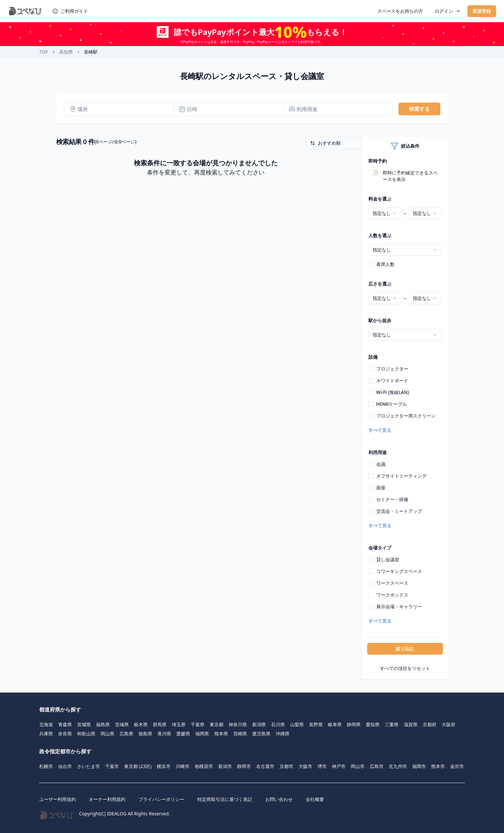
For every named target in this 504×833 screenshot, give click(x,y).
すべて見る (380, 430)
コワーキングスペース (399, 571)
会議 (381, 464)
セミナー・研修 (392, 499)
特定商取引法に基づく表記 (225, 799)
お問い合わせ (279, 799)
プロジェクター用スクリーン (406, 416)
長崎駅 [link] (91, 52)
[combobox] (385, 213)
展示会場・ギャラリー (399, 606)
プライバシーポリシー (161, 799)
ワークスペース (392, 583)
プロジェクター (392, 369)
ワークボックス (392, 595)
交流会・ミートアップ (399, 511)
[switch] (374, 172)
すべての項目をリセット (405, 668)
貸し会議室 (388, 559)
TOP (44, 52)
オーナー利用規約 (107, 799)
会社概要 (315, 799)
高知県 (66, 52)
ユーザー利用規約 (57, 799)
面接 (381, 488)
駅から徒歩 (380, 320)
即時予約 (378, 161)
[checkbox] (371, 264)
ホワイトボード (392, 380)
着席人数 (385, 264)
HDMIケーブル (392, 404)
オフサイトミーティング (401, 476)
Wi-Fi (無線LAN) (393, 392)
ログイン (448, 11)
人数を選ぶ (380, 235)
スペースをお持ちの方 (400, 11)
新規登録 (482, 11)
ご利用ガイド (70, 11)
